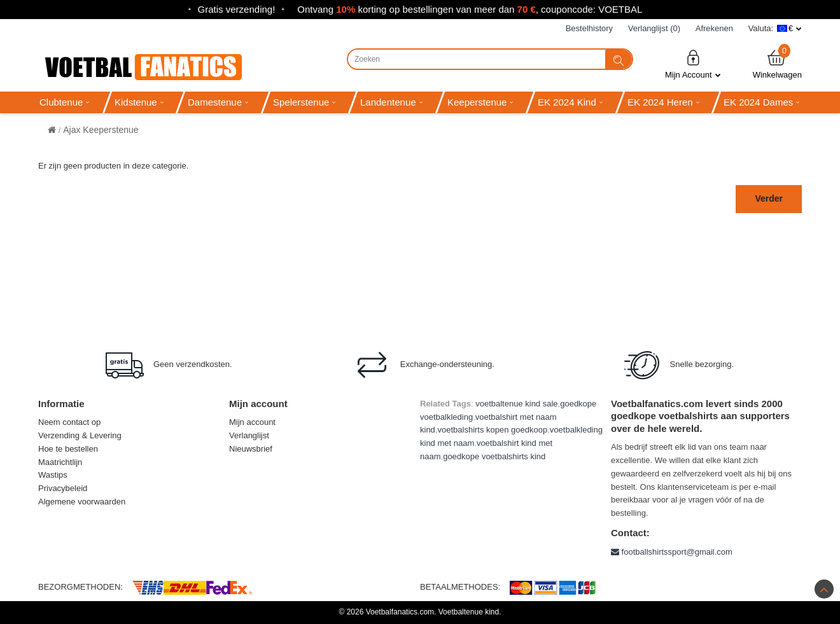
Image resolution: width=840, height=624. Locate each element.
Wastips (53, 475)
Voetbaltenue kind (469, 612)
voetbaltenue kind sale (516, 404)
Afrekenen (714, 28)
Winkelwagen (777, 64)
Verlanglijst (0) (654, 28)
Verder (769, 198)
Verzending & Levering (80, 435)
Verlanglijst (249, 435)
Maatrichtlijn (60, 462)
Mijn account (252, 422)
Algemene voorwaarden (82, 502)
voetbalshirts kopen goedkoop (492, 430)
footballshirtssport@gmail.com (672, 552)
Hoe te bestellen (68, 449)
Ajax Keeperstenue (101, 130)
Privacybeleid (63, 488)
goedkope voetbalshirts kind (494, 456)
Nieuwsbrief (251, 449)
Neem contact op (69, 422)
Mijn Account (693, 64)
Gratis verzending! (237, 9)
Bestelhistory (589, 28)
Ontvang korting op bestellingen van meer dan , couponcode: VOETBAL (470, 9)
